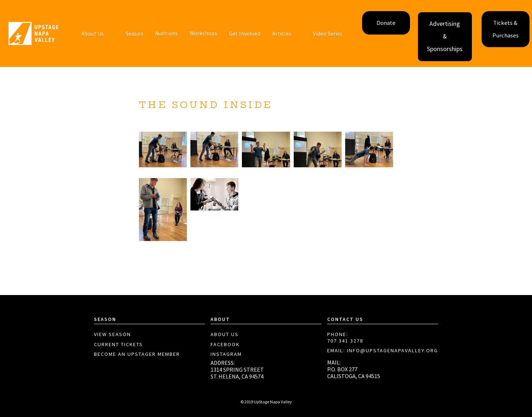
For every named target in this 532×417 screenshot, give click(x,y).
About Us (225, 334)
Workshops (203, 33)
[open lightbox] (163, 150)
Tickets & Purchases (506, 29)
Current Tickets (118, 345)
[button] (93, 33)
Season (134, 33)
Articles (282, 33)
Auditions (166, 33)
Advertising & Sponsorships (445, 36)
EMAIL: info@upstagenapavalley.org (383, 351)
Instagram (226, 354)
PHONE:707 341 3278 (345, 338)
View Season (112, 334)
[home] (33, 33)
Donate (386, 23)
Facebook (225, 345)
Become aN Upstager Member (137, 354)
